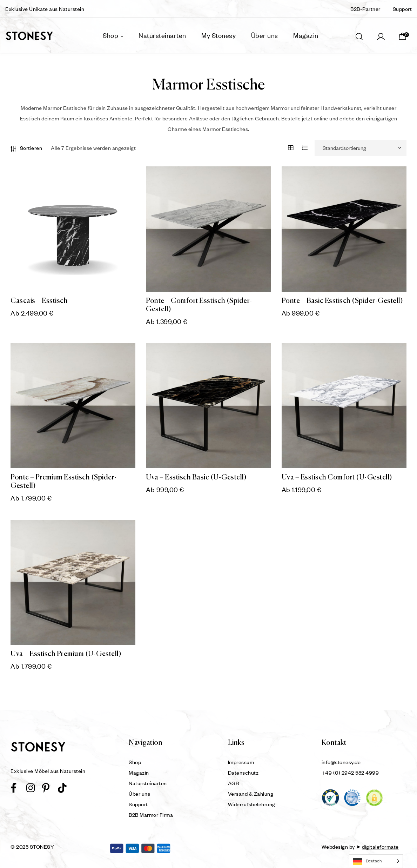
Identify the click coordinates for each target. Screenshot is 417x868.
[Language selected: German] (376, 861)
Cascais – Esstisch (39, 301)
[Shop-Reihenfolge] (361, 148)
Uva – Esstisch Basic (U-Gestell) (196, 478)
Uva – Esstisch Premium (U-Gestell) (66, 654)
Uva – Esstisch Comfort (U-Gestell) (337, 478)
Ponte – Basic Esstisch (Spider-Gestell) (342, 301)
